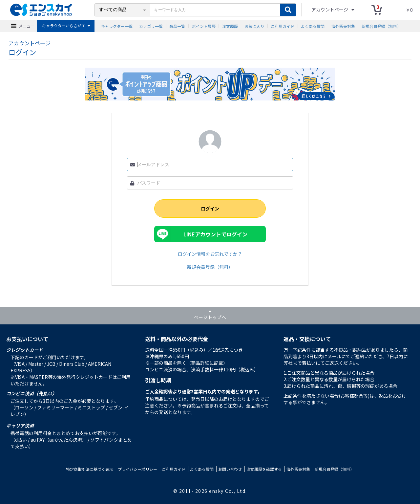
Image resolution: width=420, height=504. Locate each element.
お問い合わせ (230, 469)
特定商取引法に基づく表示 (90, 469)
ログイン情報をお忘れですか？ (210, 254)
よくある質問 (313, 26)
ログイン (210, 208)
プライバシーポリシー (137, 469)
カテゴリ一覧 (151, 26)
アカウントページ (330, 10)
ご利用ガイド (283, 26)
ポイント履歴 (204, 26)
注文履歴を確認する (264, 469)
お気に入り (254, 26)
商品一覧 (177, 26)
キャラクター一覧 (117, 26)
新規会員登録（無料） (381, 26)
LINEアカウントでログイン (215, 234)
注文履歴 (230, 26)
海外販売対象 (343, 26)
